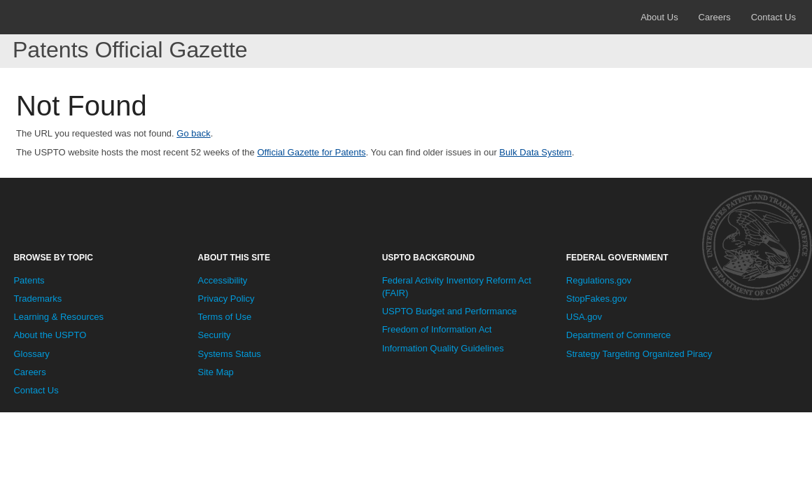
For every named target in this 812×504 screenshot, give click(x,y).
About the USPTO (50, 335)
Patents (29, 280)
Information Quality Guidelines (443, 348)
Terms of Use (225, 317)
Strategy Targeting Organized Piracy (639, 354)
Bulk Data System (535, 152)
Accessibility (223, 280)
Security (215, 335)
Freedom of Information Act (437, 329)
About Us (659, 17)
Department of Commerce (619, 335)
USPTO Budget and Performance (450, 311)
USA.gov (584, 317)
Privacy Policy (226, 299)
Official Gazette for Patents (311, 152)
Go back (193, 133)
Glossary (31, 354)
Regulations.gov (599, 280)
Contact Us (773, 17)
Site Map (216, 372)
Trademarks (37, 299)
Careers (715, 17)
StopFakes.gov (597, 299)
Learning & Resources (58, 317)
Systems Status (230, 354)
